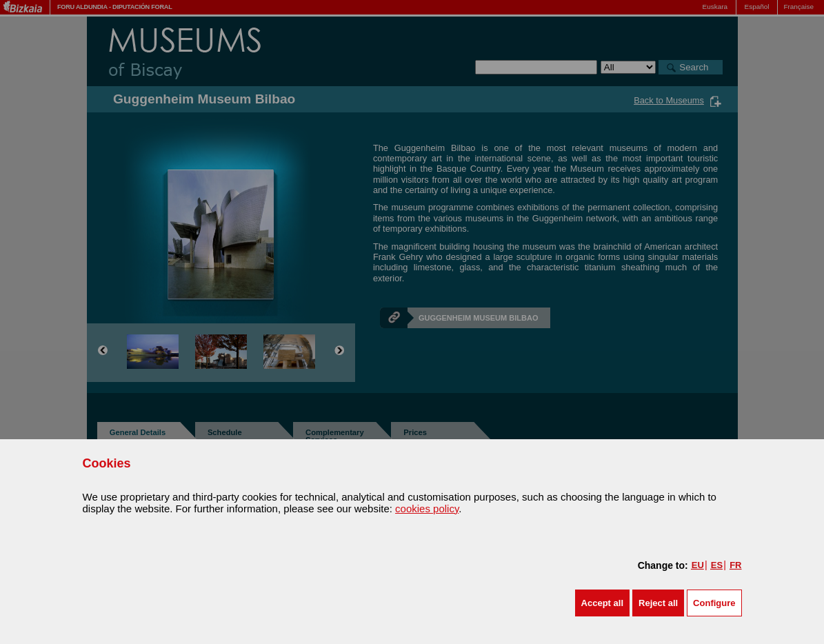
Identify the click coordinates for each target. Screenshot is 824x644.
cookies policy (427, 509)
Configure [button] (714, 603)
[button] (602, 603)
